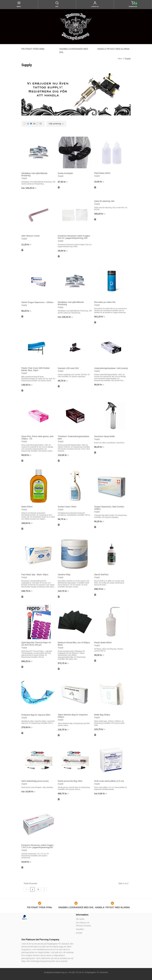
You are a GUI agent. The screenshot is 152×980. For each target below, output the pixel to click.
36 (33, 124)
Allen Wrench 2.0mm (30, 236)
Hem (120, 59)
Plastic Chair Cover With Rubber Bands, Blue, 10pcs (36, 369)
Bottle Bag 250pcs (102, 715)
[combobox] (56, 124)
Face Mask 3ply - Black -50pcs (35, 575)
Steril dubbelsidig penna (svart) (35, 781)
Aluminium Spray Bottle (104, 436)
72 (39, 124)
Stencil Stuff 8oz (101, 575)
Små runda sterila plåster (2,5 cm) (109, 781)
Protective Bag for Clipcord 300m (36, 715)
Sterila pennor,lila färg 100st (70, 781)
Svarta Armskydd (65, 173)
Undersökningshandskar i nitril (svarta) (111, 368)
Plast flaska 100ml (102, 173)
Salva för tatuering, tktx (104, 201)
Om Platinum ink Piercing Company (83, 924)
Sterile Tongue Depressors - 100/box (37, 302)
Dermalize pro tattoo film (105, 302)
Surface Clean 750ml (67, 507)
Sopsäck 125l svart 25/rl (68, 368)
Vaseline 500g (64, 575)
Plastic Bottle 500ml (103, 643)
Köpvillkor (80, 929)
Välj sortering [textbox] (55, 124)
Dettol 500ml (27, 507)
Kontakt (79, 933)
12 (26, 124)
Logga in (95, 7)
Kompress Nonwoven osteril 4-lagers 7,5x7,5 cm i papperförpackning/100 (37, 846)
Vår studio (80, 919)
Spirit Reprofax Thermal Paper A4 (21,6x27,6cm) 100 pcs (36, 644)
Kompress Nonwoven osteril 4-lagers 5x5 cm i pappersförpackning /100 (74, 237)
